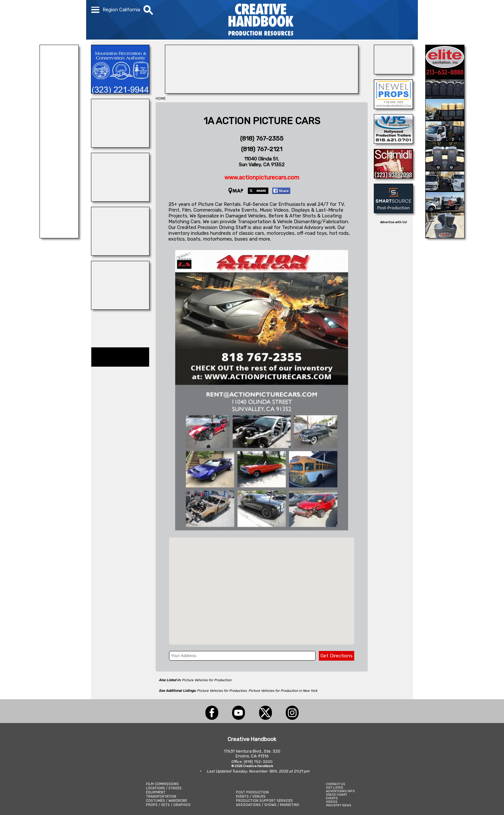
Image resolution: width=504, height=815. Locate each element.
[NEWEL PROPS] (393, 107)
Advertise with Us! (394, 222)
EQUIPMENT (156, 792)
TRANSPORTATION (161, 797)
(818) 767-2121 (262, 149)
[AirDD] (393, 72)
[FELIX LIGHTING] (59, 236)
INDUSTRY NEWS (338, 805)
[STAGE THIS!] (120, 308)
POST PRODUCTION (252, 792)
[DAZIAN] (120, 200)
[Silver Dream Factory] (120, 146)
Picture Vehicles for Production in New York (283, 691)
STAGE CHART (337, 795)
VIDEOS (332, 802)
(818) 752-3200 (258, 762)
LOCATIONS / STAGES (164, 788)
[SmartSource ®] (393, 211)
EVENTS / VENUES (251, 797)
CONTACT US (335, 784)
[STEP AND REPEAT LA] (262, 92)
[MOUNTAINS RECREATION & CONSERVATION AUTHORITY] (120, 92)
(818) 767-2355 (262, 138)
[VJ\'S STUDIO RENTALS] (393, 142)
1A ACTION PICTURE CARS (262, 121)
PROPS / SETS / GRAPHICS (168, 805)
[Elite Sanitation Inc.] (445, 236)
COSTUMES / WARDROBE (166, 801)
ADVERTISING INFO (340, 791)
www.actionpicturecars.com (262, 178)
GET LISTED (335, 788)
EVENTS (332, 798)
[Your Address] (242, 656)
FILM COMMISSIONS (162, 784)
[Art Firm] (120, 254)
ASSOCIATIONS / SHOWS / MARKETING (268, 805)
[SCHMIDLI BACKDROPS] (393, 177)
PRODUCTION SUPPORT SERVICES (264, 801)
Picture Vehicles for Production (207, 680)
